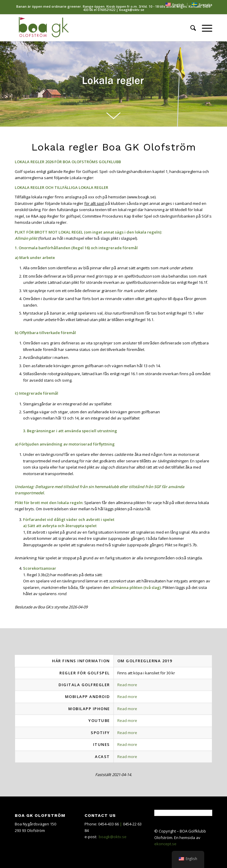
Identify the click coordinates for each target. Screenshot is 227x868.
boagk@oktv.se (113, 837)
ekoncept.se (165, 844)
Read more (127, 685)
